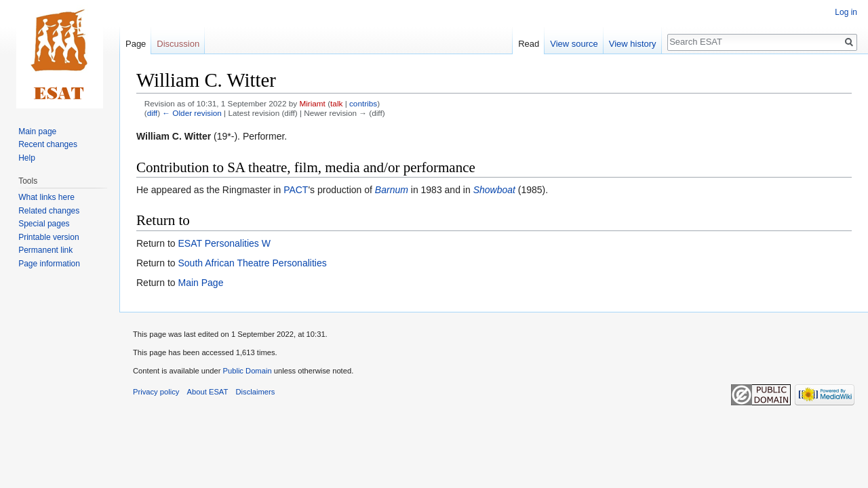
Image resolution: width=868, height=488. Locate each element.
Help (27, 158)
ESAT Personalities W (224, 243)
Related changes (49, 211)
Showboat (494, 190)
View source (574, 44)
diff (152, 113)
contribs (363, 103)
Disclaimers (256, 392)
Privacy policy (156, 392)
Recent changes (48, 144)
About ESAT (208, 392)
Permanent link (45, 250)
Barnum (392, 190)
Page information (49, 264)
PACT (296, 190)
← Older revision (192, 113)
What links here (46, 197)
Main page (37, 131)
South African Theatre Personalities (252, 263)
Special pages (44, 224)
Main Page (200, 283)
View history (633, 44)
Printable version (48, 237)
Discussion (178, 44)
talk (336, 103)
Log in (846, 12)
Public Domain (247, 371)
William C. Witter (174, 136)
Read (529, 44)
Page (136, 44)
